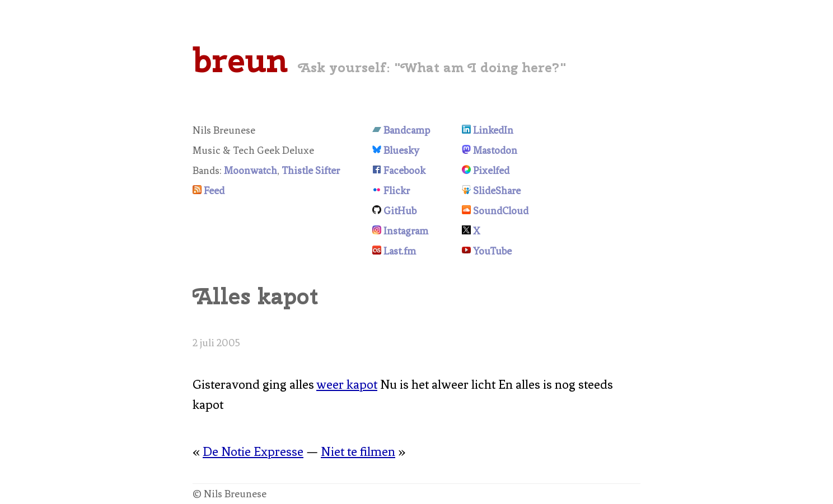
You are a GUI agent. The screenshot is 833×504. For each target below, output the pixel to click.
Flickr (397, 191)
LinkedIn (493, 130)
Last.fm (400, 251)
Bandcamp (407, 130)
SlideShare (497, 191)
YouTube (492, 251)
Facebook (404, 171)
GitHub (400, 211)
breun (240, 60)
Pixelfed (491, 171)
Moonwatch (251, 171)
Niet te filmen (358, 452)
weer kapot (347, 385)
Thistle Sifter (311, 171)
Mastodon (495, 150)
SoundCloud (501, 211)
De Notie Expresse (253, 452)
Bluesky (401, 150)
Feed (214, 191)
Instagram (406, 231)
